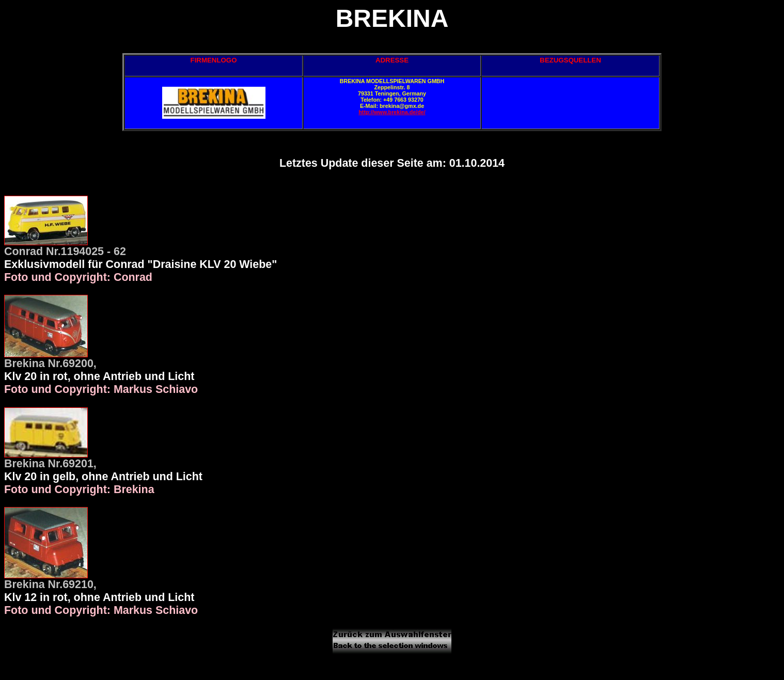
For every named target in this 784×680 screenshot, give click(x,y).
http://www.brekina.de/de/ (392, 112)
